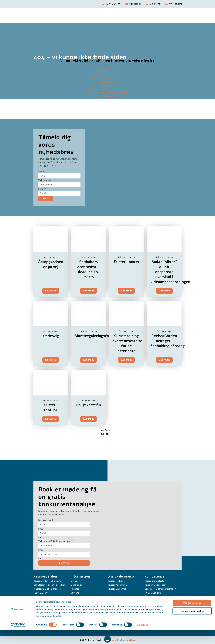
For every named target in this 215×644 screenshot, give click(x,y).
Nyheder (75, 589)
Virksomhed (44, 180)
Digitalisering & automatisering (107, 89)
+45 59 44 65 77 (41, 593)
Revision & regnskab (107, 75)
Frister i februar (51, 407)
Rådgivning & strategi (107, 72)
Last (40, 537)
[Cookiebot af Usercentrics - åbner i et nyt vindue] (18, 639)
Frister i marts (126, 262)
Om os (74, 581)
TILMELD (46, 198)
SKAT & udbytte (108, 82)
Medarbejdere (78, 585)
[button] (111, 4)
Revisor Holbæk (116, 581)
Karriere (75, 593)
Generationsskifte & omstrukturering (108, 93)
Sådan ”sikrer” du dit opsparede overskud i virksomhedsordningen (170, 272)
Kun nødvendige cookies (192, 625)
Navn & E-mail (46, 520)
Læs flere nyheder (105, 432)
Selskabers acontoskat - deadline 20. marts (89, 269)
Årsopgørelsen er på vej (51, 264)
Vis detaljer (143, 639)
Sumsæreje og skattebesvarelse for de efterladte (127, 343)
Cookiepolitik (77, 597)
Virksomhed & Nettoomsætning (56, 541)
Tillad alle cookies (192, 617)
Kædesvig (51, 336)
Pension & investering (108, 96)
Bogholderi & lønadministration (108, 79)
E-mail (42, 189)
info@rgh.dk (40, 597)
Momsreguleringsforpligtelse (100, 336)
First (41, 529)
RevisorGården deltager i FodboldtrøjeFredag (168, 341)
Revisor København (117, 585)
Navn (42, 171)
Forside (108, 68)
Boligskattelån (89, 405)
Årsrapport (107, 86)
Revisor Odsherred (117, 589)
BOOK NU (64, 563)
